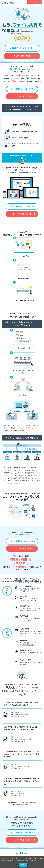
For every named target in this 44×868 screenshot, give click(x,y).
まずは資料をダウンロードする (21, 48)
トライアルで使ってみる (35, 2)
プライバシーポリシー (30, 859)
